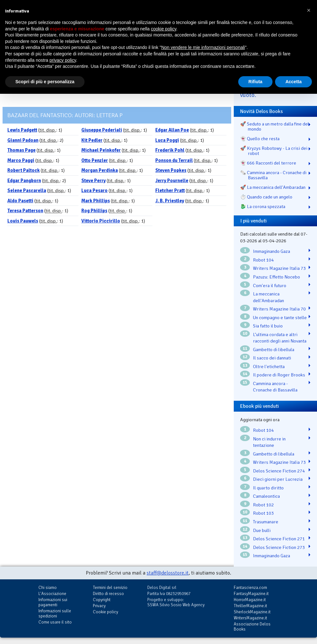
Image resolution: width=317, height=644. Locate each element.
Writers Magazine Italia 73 (279, 268)
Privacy (99, 606)
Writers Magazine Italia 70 (279, 309)
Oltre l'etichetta (269, 366)
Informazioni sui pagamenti (53, 602)
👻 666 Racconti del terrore (268, 163)
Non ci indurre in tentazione (269, 442)
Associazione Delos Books (252, 627)
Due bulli (262, 530)
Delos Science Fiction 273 (279, 547)
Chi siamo (48, 588)
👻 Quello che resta (260, 139)
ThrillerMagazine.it (250, 606)
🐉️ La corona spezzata (263, 206)
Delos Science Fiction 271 (279, 539)
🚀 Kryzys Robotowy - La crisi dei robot (274, 151)
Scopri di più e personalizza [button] (45, 82)
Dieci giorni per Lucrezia (278, 479)
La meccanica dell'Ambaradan (268, 297)
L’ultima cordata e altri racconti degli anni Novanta (280, 338)
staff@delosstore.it (168, 573)
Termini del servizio (110, 588)
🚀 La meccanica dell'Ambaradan (273, 187)
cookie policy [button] (163, 29)
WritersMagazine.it (250, 618)
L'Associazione (52, 594)
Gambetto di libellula (274, 350)
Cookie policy (106, 612)
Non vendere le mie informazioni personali (203, 47)
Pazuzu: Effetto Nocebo (276, 277)
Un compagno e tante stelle (280, 318)
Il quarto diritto (268, 488)
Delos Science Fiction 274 (279, 471)
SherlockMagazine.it (252, 612)
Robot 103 (263, 513)
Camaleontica (266, 496)
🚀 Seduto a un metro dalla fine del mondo (275, 126)
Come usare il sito (55, 622)
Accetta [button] (293, 82)
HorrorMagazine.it (250, 600)
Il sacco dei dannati (272, 358)
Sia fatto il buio (268, 326)
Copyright (102, 600)
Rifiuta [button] (256, 82)
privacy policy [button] (63, 60)
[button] (309, 10)
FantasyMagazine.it (251, 594)
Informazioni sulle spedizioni (55, 613)
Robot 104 (263, 260)
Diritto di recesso (108, 594)
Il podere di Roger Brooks (279, 375)
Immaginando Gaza (272, 251)
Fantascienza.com (250, 588)
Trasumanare (266, 522)
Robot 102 (263, 505)
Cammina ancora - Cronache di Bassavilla (275, 387)
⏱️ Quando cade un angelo (266, 197)
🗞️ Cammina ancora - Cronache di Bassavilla (273, 175)
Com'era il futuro (270, 286)
